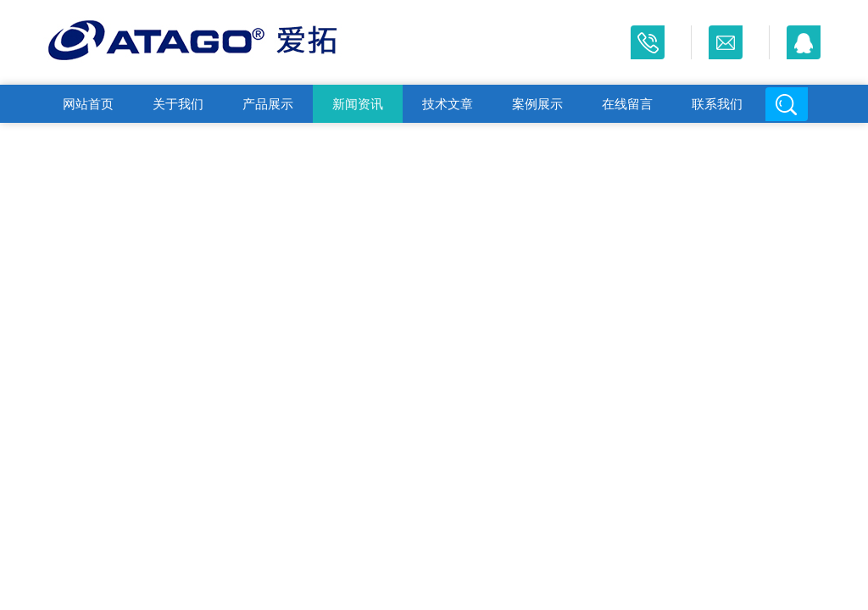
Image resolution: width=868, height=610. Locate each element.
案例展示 (537, 104)
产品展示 (268, 104)
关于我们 (178, 104)
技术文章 (448, 104)
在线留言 (627, 104)
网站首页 (88, 104)
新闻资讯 (358, 104)
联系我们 (717, 104)
